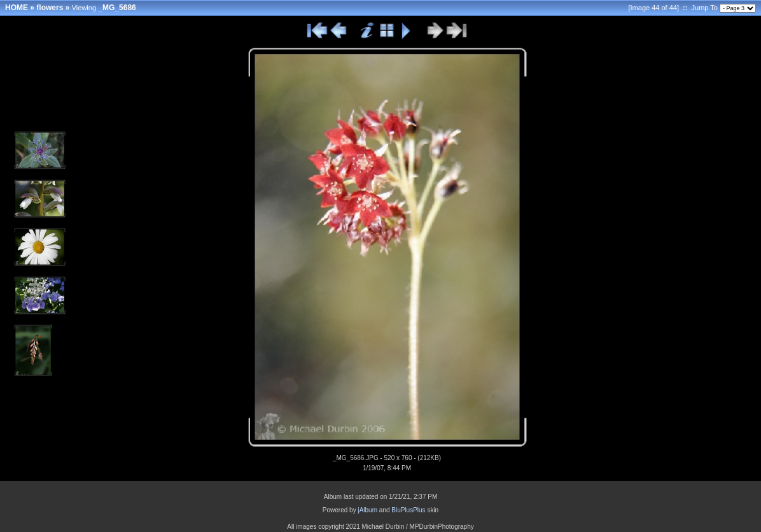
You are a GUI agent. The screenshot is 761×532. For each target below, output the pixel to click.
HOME (17, 8)
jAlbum (367, 510)
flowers (50, 8)
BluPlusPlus (408, 510)
